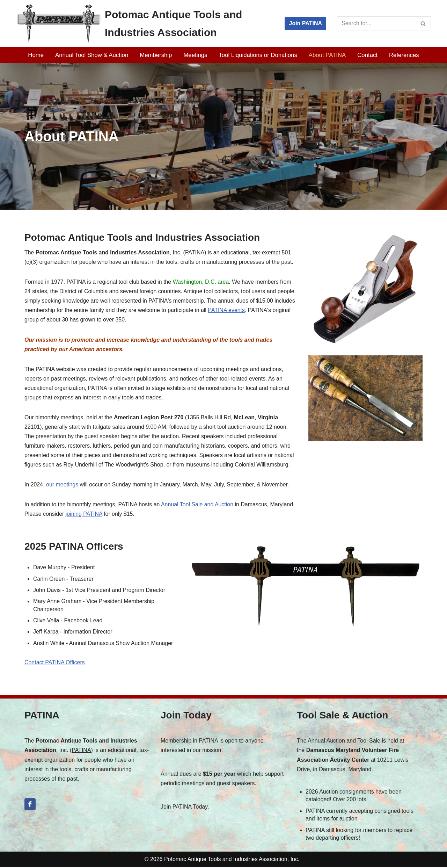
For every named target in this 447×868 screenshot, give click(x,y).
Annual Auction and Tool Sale (344, 742)
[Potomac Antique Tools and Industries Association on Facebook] (30, 806)
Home (36, 55)
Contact (368, 55)
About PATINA (327, 55)
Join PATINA (305, 23)
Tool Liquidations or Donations (258, 55)
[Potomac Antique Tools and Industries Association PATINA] (143, 23)
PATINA (81, 751)
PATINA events (227, 310)
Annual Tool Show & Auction (91, 55)
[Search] (376, 23)
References (404, 55)
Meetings (195, 55)
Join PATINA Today (184, 808)
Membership (156, 55)
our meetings (62, 486)
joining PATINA (84, 515)
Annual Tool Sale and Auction (198, 505)
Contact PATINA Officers (55, 664)
